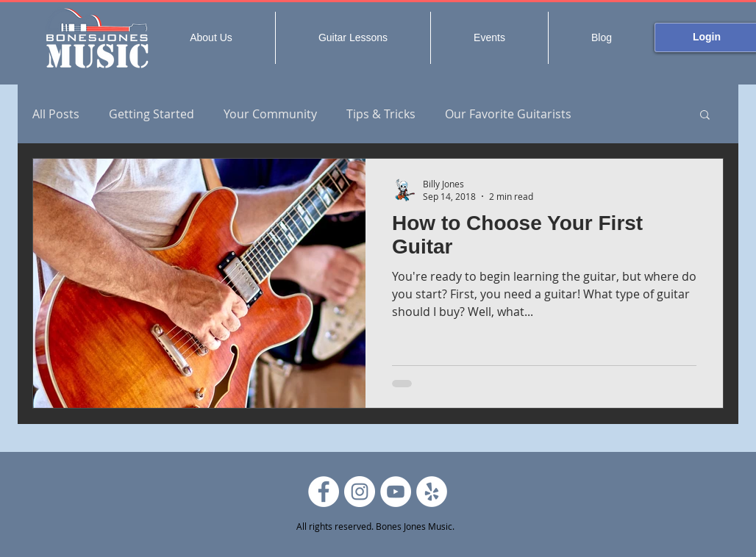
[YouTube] (396, 492)
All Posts (56, 114)
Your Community (270, 114)
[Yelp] (432, 492)
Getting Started (151, 114)
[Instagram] (360, 492)
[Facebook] (324, 492)
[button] (705, 116)
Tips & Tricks (381, 114)
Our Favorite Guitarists (508, 114)
